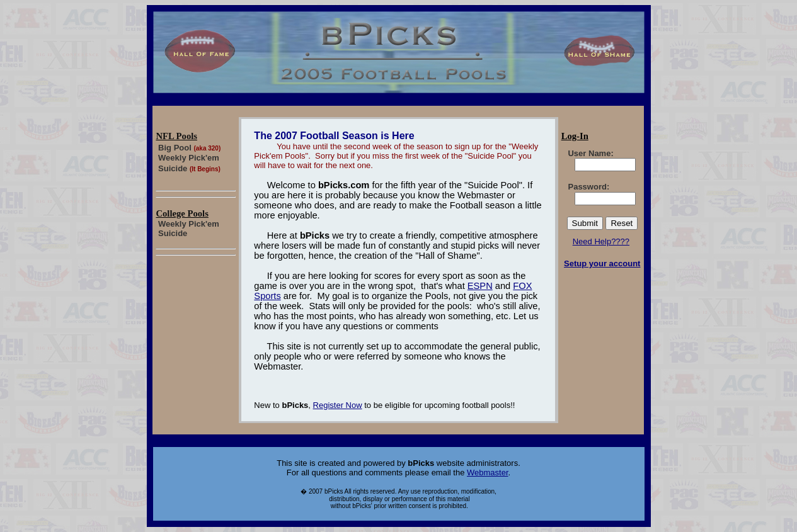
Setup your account (602, 263)
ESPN (480, 286)
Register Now (338, 405)
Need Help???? (601, 241)
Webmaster (488, 473)
